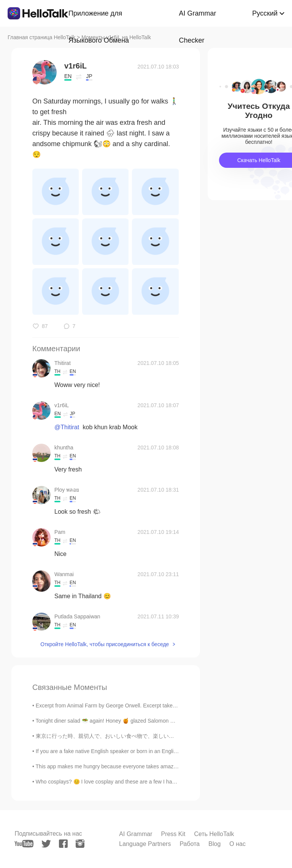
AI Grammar (136, 834)
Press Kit (173, 834)
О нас (237, 844)
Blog (214, 844)
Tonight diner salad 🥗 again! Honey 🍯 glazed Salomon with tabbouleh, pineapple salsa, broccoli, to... (157, 721)
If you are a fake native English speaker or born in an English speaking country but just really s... (149, 751)
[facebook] (63, 844)
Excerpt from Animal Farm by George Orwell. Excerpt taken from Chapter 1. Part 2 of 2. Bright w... (151, 706)
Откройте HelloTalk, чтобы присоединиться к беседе (105, 644)
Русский (265, 13)
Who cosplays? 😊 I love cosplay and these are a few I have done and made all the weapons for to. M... (158, 782)
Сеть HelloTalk (214, 834)
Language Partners (145, 844)
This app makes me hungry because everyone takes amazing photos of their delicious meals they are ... (158, 766)
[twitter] (46, 844)
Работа (190, 844)
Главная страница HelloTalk (41, 37)
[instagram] (80, 844)
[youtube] (24, 844)
